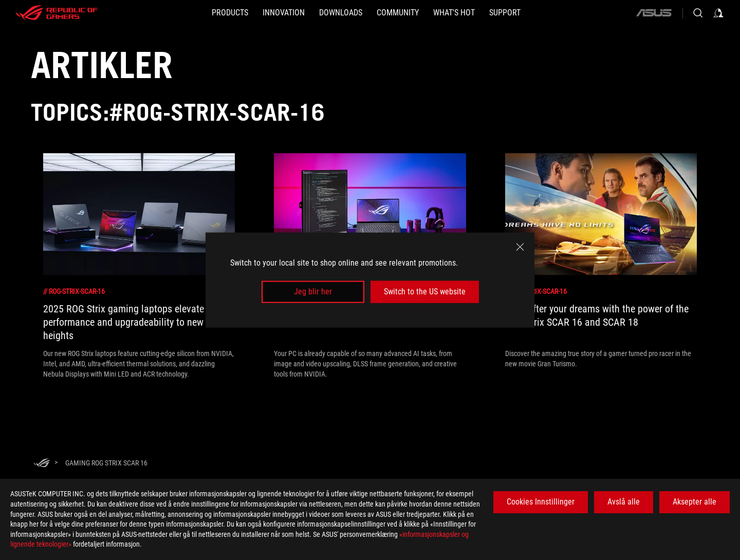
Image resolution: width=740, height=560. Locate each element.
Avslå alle (624, 502)
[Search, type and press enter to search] (698, 13)
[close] (520, 247)
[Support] (505, 13)
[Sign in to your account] (718, 13)
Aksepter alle (695, 502)
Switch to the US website (425, 292)
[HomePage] (42, 464)
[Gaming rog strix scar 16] (106, 463)
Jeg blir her (313, 292)
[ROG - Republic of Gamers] (57, 13)
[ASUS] (654, 13)
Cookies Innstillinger (541, 502)
